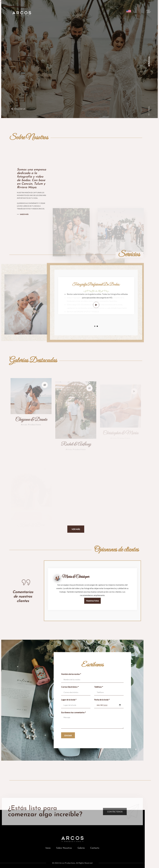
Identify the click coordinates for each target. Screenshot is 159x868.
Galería (81, 848)
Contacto (95, 848)
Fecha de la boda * (102, 700)
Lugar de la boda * (69, 700)
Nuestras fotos (92, 601)
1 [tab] (95, 326)
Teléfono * (99, 687)
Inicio (48, 848)
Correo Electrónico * (70, 687)
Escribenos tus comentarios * (73, 712)
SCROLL (149, 111)
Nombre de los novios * (71, 674)
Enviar (68, 735)
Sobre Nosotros (64, 848)
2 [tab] (97, 326)
